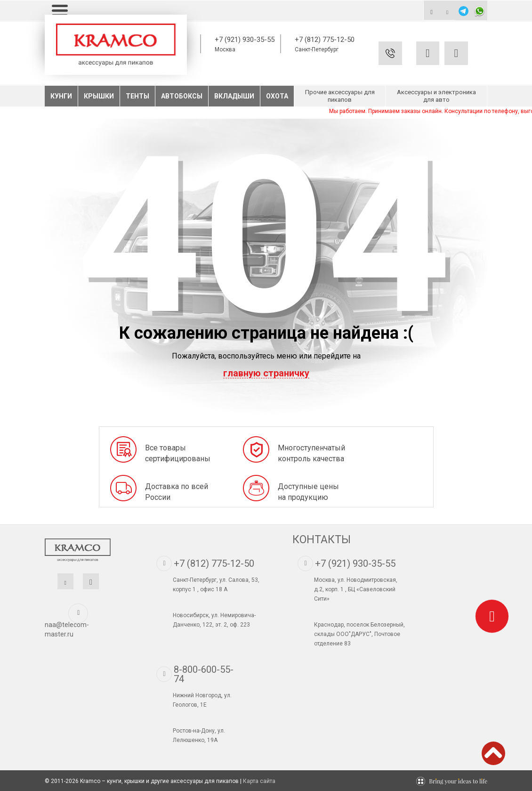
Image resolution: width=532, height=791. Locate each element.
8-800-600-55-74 (204, 674)
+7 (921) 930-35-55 (245, 40)
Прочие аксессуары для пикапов (340, 96)
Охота (277, 96)
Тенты (137, 96)
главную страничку (266, 373)
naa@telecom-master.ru (67, 629)
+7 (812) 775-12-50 (325, 40)
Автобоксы (182, 96)
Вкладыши (234, 96)
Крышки (99, 96)
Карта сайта (259, 781)
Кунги (61, 96)
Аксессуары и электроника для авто (436, 96)
